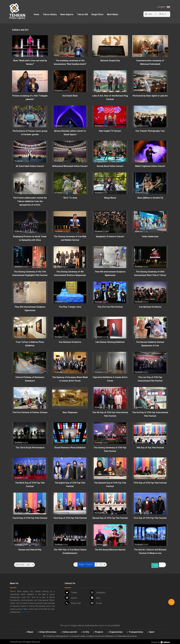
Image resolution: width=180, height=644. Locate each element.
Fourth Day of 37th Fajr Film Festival (30, 518)
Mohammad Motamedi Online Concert (70, 166)
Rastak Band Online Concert (110, 166)
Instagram (98, 591)
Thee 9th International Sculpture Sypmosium (110, 274)
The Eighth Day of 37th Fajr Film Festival (70, 485)
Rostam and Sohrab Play (30, 550)
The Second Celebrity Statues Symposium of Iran (150, 344)
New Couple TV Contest (110, 131)
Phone (73, 602)
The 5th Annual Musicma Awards (110, 550)
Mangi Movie (110, 198)
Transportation (136, 631)
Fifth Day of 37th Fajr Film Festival (150, 483)
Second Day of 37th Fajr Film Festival (110, 518)
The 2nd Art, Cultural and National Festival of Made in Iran (150, 552)
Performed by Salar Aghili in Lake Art (150, 96)
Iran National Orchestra (150, 307)
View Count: (20, 565)
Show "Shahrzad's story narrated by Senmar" (30, 62)
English (164, 7)
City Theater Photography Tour (150, 131)
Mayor (30, 631)
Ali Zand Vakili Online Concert (30, 166)
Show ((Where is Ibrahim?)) (150, 198)
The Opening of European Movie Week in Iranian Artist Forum (70, 379)
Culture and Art (70, 631)
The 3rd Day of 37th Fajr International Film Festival (150, 414)
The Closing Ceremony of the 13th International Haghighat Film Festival (30, 274)
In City (86, 631)
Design (154, 641)
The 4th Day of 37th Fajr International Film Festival (110, 414)
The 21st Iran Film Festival (110, 307)
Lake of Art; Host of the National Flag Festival (110, 98)
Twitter (71, 591)
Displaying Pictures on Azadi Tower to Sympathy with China (30, 238)
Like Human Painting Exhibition (110, 342)
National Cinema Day (110, 61)
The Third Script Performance (30, 448)
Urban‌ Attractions (48, 631)
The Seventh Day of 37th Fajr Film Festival (110, 485)
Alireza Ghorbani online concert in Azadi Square (70, 133)
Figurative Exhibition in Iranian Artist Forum (110, 379)
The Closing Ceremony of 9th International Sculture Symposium (70, 274)
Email (96, 602)
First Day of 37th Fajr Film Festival (150, 518)
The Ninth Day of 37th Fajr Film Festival (30, 485)
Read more (26, 611)
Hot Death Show (70, 96)
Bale (95, 596)
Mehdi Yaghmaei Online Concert (150, 166)
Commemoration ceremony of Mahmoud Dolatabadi (150, 62)
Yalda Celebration (150, 237)
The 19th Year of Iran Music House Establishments (70, 552)
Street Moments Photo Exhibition (70, 448)
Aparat (71, 596)
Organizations (116, 631)
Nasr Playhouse (70, 413)
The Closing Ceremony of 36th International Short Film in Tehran (150, 274)
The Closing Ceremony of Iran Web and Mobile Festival (70, 238)
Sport (152, 631)
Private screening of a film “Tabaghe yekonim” (30, 98)
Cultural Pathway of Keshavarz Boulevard (30, 379)
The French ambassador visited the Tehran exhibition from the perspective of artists (30, 201)
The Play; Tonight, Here (70, 307)
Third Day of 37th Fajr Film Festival (70, 518)
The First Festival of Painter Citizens (30, 413)
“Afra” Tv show (70, 198)
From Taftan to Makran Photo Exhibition (30, 344)
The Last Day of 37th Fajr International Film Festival (150, 379)
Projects (99, 631)
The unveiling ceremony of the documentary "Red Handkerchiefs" (70, 62)
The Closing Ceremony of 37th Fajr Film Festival (110, 449)
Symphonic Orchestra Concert (110, 237)
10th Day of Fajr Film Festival (150, 448)
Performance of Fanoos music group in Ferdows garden (30, 133)
